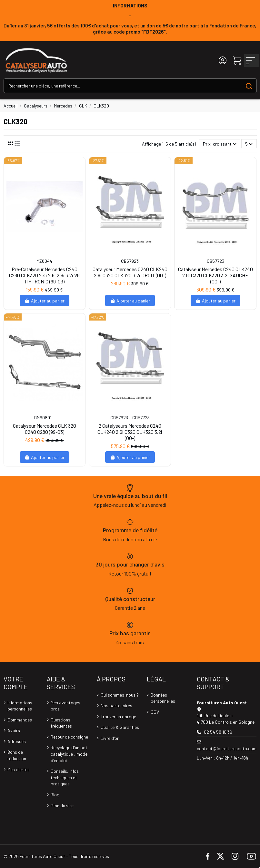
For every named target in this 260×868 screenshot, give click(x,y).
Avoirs (14, 730)
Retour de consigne (69, 737)
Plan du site (62, 806)
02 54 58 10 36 (218, 732)
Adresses (17, 741)
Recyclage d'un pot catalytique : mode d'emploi (69, 754)
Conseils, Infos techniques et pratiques (65, 777)
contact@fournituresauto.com (227, 748)
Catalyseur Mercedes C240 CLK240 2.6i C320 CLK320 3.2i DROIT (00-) (130, 272)
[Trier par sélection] (220, 144)
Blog (55, 795)
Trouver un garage (118, 716)
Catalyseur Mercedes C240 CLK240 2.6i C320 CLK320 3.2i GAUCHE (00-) (215, 275)
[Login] (223, 61)
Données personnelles (163, 698)
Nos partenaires (116, 705)
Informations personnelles (20, 706)
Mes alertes (19, 769)
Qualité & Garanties (120, 727)
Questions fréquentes (61, 723)
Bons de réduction (17, 755)
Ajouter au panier (45, 301)
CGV (155, 712)
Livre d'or (110, 738)
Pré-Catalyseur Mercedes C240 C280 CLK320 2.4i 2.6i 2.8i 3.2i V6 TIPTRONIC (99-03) (44, 275)
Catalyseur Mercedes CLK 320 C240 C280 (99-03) (45, 429)
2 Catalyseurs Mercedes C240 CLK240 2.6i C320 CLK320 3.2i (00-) (130, 432)
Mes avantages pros (65, 706)
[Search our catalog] (249, 86)
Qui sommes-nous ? (120, 695)
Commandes (20, 720)
